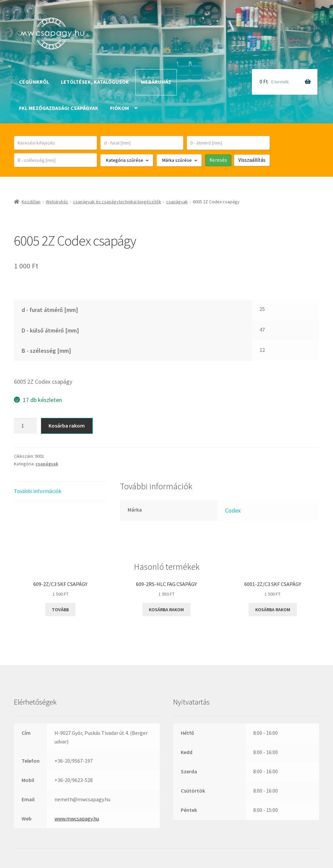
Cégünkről (34, 82)
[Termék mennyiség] (25, 426)
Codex (233, 510)
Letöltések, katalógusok (95, 82)
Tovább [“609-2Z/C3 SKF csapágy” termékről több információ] (60, 610)
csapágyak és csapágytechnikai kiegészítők (117, 202)
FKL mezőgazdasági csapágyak (59, 108)
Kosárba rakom (67, 426)
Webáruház (156, 82)
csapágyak (177, 202)
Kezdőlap (31, 202)
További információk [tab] (38, 491)
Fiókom (119, 108)
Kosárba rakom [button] (166, 610)
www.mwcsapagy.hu (77, 819)
